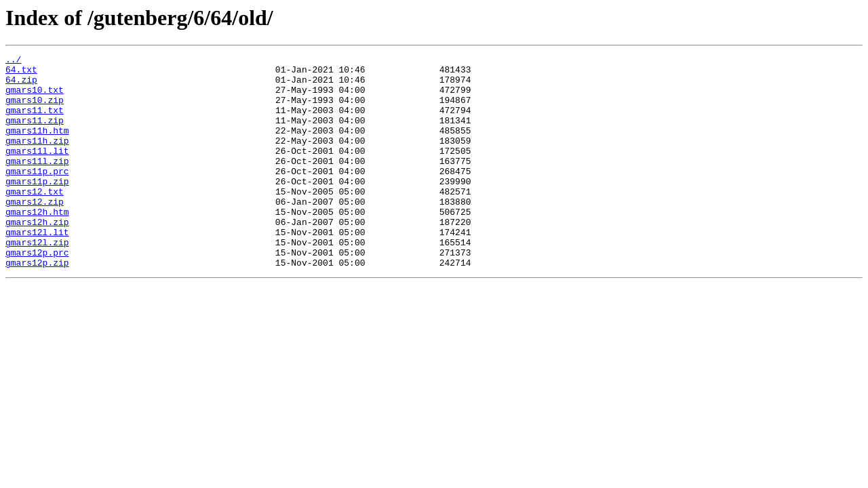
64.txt (21, 73)
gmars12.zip (35, 232)
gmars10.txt (35, 98)
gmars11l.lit (37, 171)
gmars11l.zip (37, 183)
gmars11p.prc (37, 195)
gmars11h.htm (37, 146)
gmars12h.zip (37, 256)
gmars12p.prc (37, 293)
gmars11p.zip (37, 207)
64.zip (21, 85)
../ (13, 61)
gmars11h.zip (37, 159)
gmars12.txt (35, 220)
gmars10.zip (35, 110)
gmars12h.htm (37, 244)
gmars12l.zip (37, 281)
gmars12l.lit (37, 268)
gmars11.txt (35, 122)
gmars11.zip (35, 134)
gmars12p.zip (37, 305)
